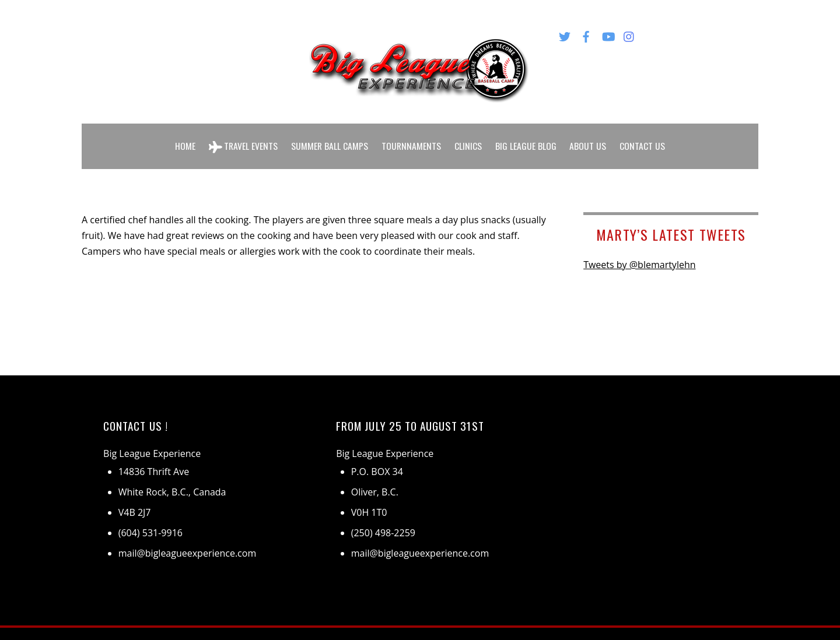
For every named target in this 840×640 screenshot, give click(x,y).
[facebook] (586, 34)
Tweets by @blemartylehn (639, 251)
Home (183, 139)
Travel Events (242, 139)
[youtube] (608, 34)
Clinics (469, 139)
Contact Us (644, 139)
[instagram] (629, 34)
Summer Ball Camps (329, 139)
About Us (589, 139)
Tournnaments (412, 139)
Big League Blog (527, 139)
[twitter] (565, 34)
